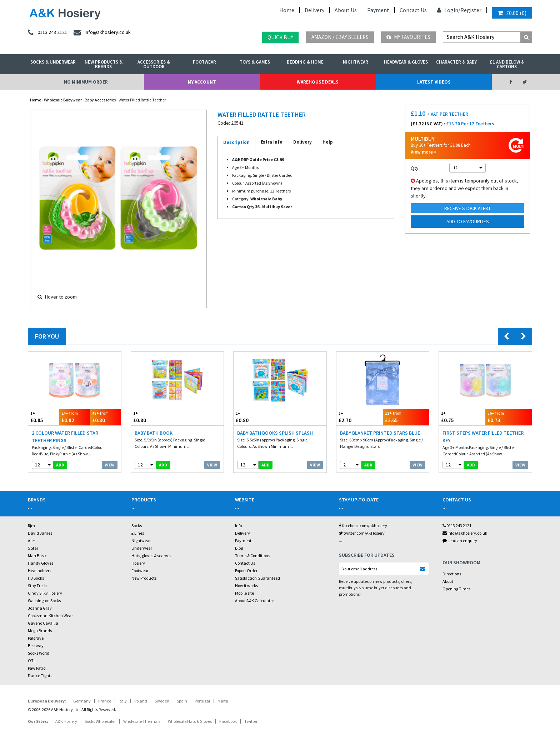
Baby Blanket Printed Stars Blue (380, 433)
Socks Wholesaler (100, 721)
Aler (31, 541)
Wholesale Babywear (63, 100)
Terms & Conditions (252, 556)
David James (40, 533)
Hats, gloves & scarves (151, 556)
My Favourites (408, 37)
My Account (202, 82)
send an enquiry (460, 541)
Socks (137, 526)
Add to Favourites (468, 221)
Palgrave (36, 638)
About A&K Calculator (254, 601)
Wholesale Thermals (142, 721)
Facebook (228, 721)
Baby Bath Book (154, 433)
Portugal (202, 701)
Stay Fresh (37, 586)
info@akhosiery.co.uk (465, 533)
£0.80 (106, 417)
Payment (378, 10)
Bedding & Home (305, 62)
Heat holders (39, 571)
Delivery (314, 10)
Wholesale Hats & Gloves (190, 721)
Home (287, 10)
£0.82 (75, 417)
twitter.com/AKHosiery (362, 533)
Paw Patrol (37, 668)
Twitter (251, 721)
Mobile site (244, 593)
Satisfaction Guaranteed (257, 578)
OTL (32, 661)
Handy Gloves (41, 563)
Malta (223, 701)
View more (424, 152)
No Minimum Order (86, 82)
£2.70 (360, 417)
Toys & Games (255, 62)
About (448, 581)
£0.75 (462, 417)
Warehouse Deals (318, 82)
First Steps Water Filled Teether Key (483, 437)
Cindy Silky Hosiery (45, 593)
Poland (141, 701)
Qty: (415, 168)
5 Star (33, 548)
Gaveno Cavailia (43, 623)
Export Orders (247, 571)
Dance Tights (40, 676)
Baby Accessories (100, 100)
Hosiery (138, 563)
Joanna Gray (40, 608)
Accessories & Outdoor (154, 64)
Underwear (142, 548)
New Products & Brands (104, 64)
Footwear (204, 62)
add (60, 465)
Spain (182, 701)
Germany (82, 701)
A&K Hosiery (66, 721)
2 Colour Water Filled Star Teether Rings (65, 437)
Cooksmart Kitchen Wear (50, 616)
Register (471, 10)
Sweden (162, 701)
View (110, 465)
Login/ (449, 10)
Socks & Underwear (53, 62)
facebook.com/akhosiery (363, 526)
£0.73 (509, 417)
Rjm (31, 526)
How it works (246, 586)
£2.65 (406, 417)
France (105, 701)
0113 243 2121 (457, 526)
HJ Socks (36, 578)
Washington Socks (44, 601)
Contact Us (413, 10)
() (512, 13)
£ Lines (138, 533)
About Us (346, 10)
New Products (144, 578)
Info (238, 526)
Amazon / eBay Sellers (340, 37)
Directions (452, 574)
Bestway (36, 646)
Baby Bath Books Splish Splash (275, 433)
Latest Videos (434, 82)
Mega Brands (40, 631)
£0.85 (44, 417)
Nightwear (356, 62)
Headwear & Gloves (406, 62)
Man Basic (37, 556)
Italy (123, 701)
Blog (239, 548)
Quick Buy (280, 37)
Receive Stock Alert (467, 208)
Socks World (39, 653)
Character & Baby (456, 62)
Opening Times (456, 589)
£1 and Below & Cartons (507, 64)
